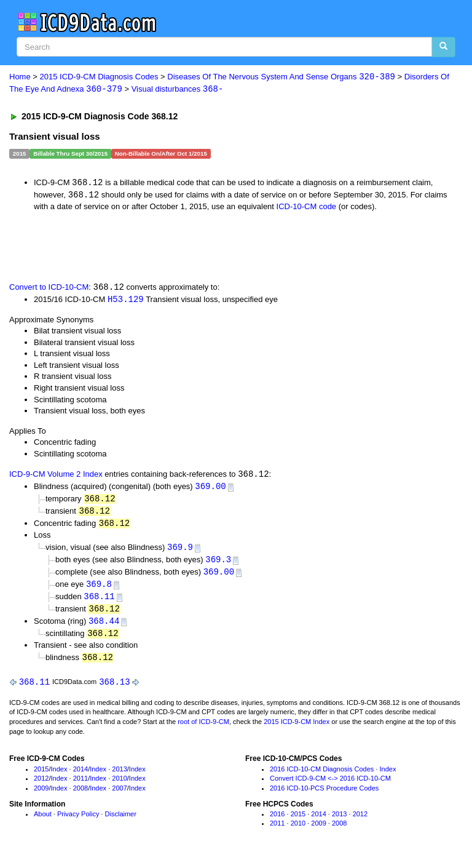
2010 (119, 786)
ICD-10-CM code (307, 208)
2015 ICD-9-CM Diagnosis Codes (99, 77)
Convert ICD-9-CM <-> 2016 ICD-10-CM (330, 786)
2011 (81, 786)
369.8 (99, 589)
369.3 (218, 564)
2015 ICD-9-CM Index (297, 729)
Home (20, 77)
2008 (81, 795)
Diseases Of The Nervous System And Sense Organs (281, 77)
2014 (81, 776)
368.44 (104, 627)
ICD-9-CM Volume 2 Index (56, 477)
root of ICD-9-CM (203, 729)
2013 (119, 776)
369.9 (180, 551)
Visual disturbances (178, 90)
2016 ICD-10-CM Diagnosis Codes (322, 776)
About (43, 821)
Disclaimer (121, 821)
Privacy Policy (78, 821)
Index (59, 776)
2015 (41, 776)
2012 (41, 786)
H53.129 (126, 301)
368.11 (99, 601)
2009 (41, 795)
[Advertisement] (149, 247)
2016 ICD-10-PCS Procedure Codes (324, 795)
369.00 (210, 489)
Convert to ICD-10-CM (49, 289)
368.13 (114, 689)
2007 (119, 795)
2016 (277, 821)
